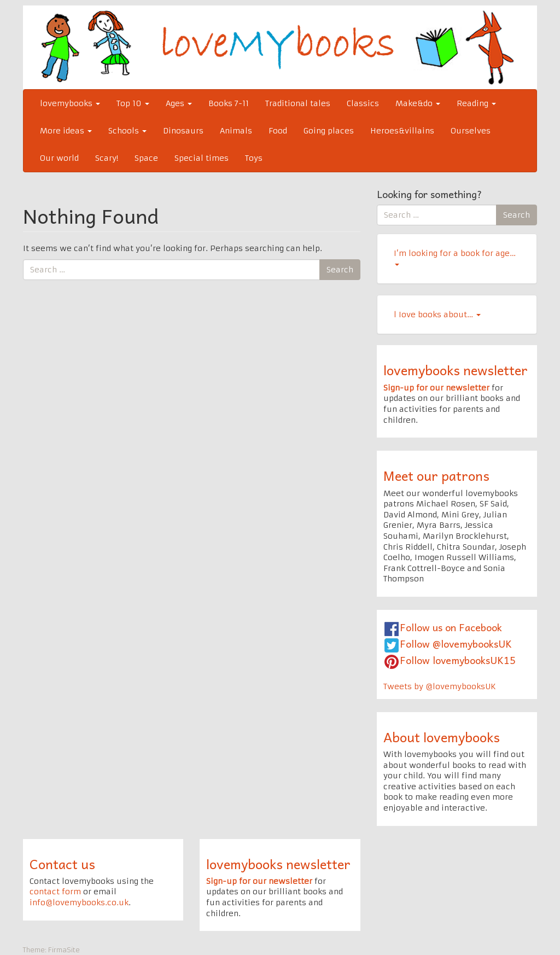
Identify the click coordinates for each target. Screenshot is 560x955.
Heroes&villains (402, 131)
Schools (127, 131)
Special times (202, 158)
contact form (55, 892)
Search (340, 270)
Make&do (418, 103)
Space (146, 158)
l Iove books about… (437, 315)
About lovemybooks (442, 737)
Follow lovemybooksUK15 (458, 660)
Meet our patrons (436, 475)
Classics (363, 103)
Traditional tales (298, 103)
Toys (254, 158)
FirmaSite (64, 950)
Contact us (62, 864)
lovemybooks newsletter (456, 370)
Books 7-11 (229, 103)
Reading (476, 103)
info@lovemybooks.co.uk (79, 902)
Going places (329, 131)
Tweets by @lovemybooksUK (440, 686)
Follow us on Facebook (451, 627)
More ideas (66, 131)
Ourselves (471, 131)
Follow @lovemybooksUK (456, 644)
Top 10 (133, 103)
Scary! (107, 158)
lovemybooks (70, 103)
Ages (179, 103)
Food (278, 131)
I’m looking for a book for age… (455, 257)
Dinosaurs (183, 131)
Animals (236, 131)
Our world (59, 158)
